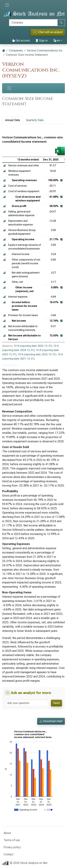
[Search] (33, 23)
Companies (16, 50)
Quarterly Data (35, 120)
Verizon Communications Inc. (45, 50)
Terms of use (12, 840)
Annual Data (13, 120)
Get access (21, 41)
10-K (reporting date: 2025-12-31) (33, 346)
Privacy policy (12, 847)
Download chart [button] (51, 721)
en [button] (57, 41)
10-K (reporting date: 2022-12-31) (37, 354)
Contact (8, 854)
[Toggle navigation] (7, 5)
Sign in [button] (42, 41)
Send (56, 703)
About (7, 833)
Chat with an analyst (48, 32)
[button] (4, 166)
